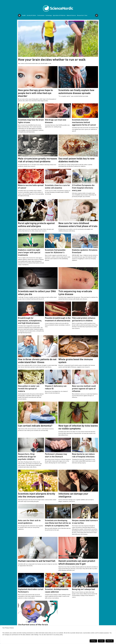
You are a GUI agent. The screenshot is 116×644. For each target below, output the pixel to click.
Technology (49, 15)
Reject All (110, 641)
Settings (93, 641)
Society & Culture (31, 15)
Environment (41, 15)
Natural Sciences (71, 15)
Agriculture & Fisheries (59, 15)
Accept (101, 641)
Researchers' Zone (82, 15)
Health (24, 15)
